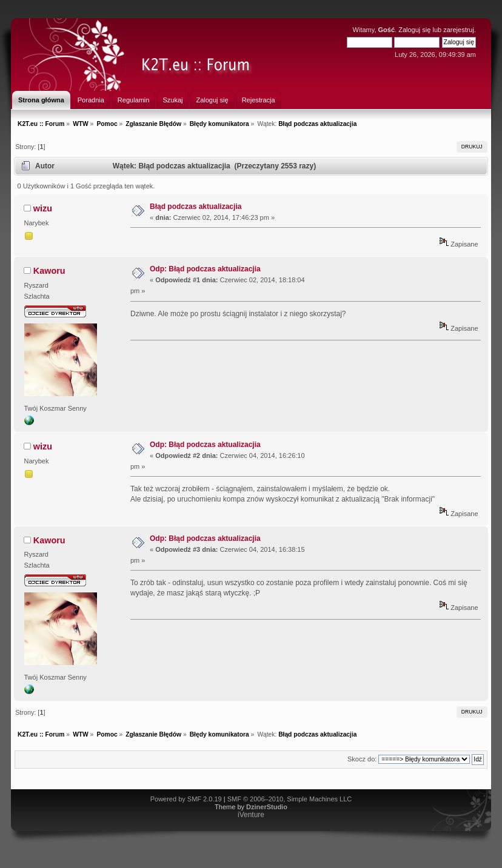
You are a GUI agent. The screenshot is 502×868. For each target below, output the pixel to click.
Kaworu (49, 271)
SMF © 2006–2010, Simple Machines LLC (290, 799)
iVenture (251, 815)
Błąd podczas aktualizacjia (196, 207)
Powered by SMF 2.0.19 (186, 799)
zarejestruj (459, 30)
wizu (43, 208)
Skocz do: (362, 759)
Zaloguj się (414, 30)
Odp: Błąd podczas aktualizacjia (205, 269)
